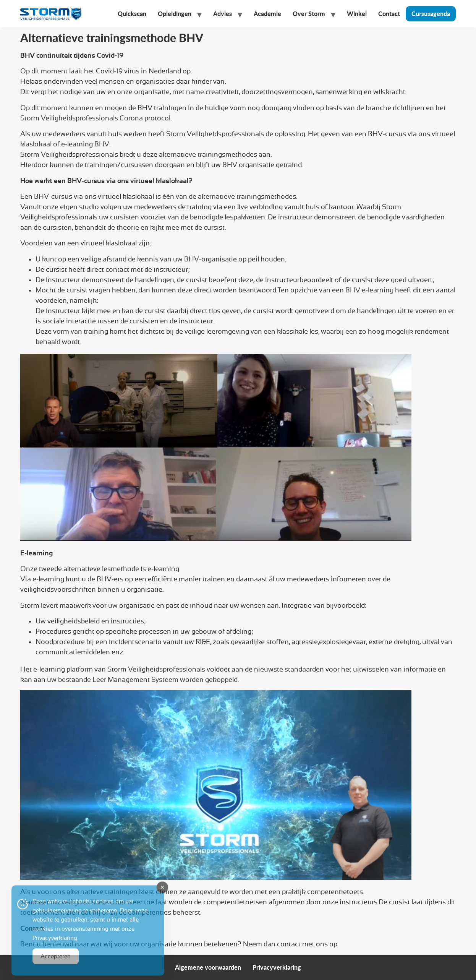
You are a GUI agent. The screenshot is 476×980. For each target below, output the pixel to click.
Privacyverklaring (277, 967)
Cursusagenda (431, 14)
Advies (223, 14)
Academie (267, 14)
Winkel (357, 14)
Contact (389, 14)
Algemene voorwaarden (208, 967)
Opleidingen (175, 14)
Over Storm (309, 14)
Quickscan (132, 14)
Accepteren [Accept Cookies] (56, 965)
